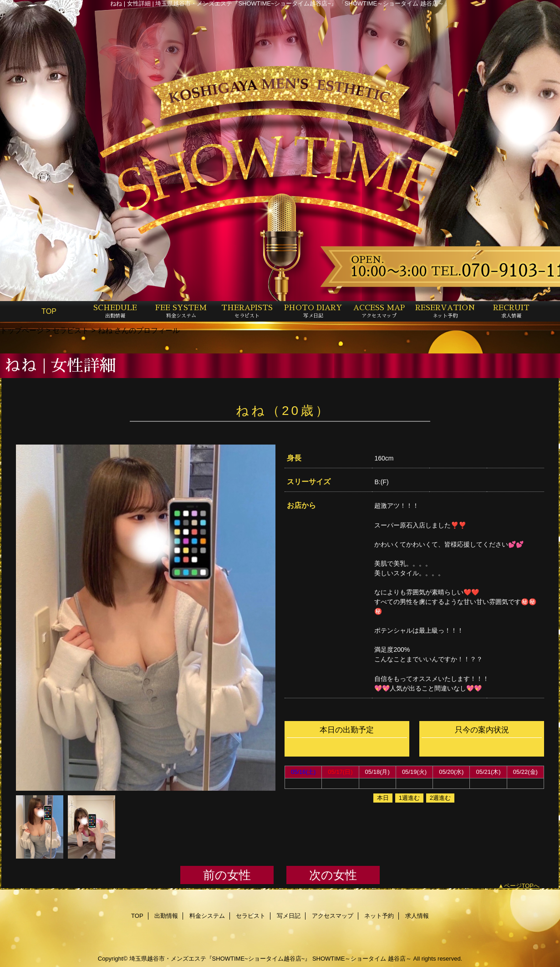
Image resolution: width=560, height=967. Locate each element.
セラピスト (71, 330)
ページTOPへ (522, 886)
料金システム (207, 916)
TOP (49, 311)
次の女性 (333, 875)
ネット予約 (379, 916)
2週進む (440, 798)
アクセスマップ (333, 916)
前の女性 (227, 875)
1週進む (409, 798)
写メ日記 (289, 916)
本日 (383, 798)
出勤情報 (166, 916)
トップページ (22, 330)
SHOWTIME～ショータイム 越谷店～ (362, 959)
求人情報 (417, 916)
